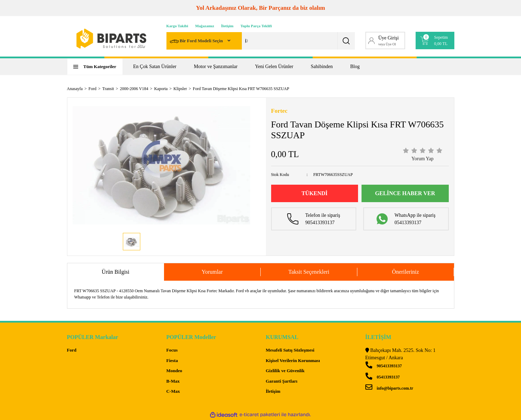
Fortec (279, 111)
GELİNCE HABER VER (405, 193)
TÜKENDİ (315, 193)
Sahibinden (322, 67)
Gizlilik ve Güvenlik (285, 371)
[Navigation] (95, 67)
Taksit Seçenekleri (309, 272)
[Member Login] (385, 40)
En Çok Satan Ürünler (155, 67)
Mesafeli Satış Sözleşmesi (290, 350)
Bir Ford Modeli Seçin (197, 41)
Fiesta (172, 360)
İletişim (227, 26)
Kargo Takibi (177, 26)
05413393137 (383, 377)
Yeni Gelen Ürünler (274, 67)
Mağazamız (204, 26)
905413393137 (384, 366)
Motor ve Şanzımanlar (216, 67)
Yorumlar (212, 272)
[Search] (261, 41)
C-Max (173, 391)
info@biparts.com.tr (389, 388)
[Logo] (111, 39)
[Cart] (435, 40)
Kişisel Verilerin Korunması (293, 360)
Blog (355, 67)
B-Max (173, 381)
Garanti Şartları (281, 381)
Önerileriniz (405, 272)
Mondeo (174, 371)
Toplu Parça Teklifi (256, 26)
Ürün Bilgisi (116, 272)
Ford (72, 350)
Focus (172, 350)
